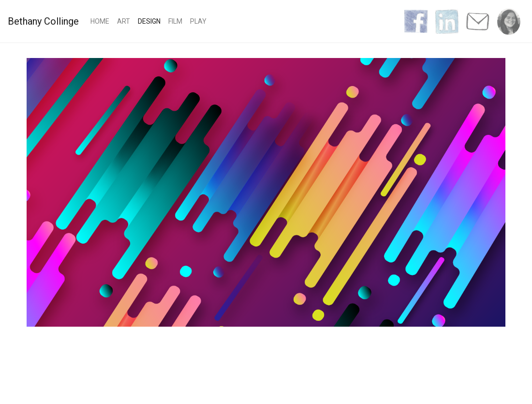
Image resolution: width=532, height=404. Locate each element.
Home (102, 21)
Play (198, 21)
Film (175, 21)
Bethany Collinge (43, 21)
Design (149, 21)
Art (124, 21)
